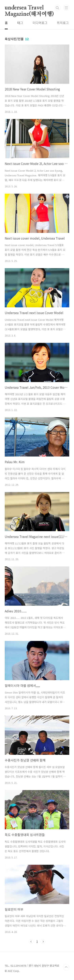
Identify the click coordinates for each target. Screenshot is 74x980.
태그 (20, 23)
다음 (43, 942)
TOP (66, 967)
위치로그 (63, 23)
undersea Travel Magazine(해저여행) (29, 8)
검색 (57, 8)
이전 (31, 942)
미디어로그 (40, 23)
